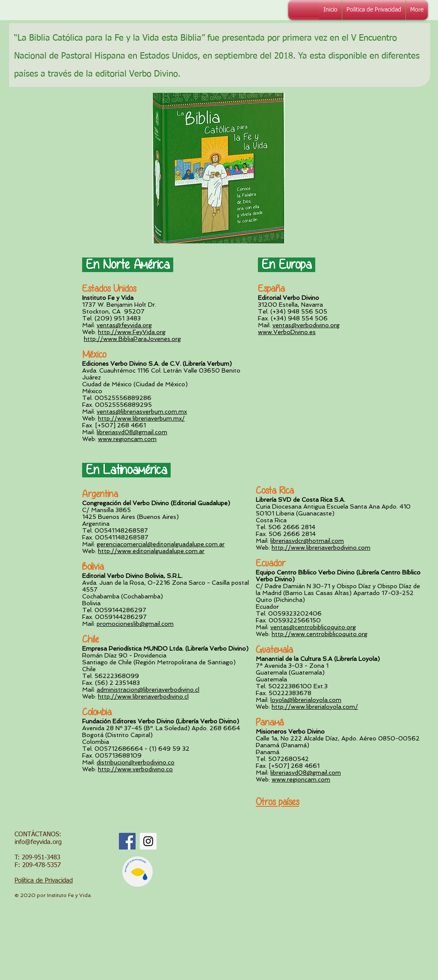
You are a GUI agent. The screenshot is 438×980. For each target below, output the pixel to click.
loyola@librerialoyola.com (306, 700)
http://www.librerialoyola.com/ (315, 707)
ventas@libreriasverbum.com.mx (142, 412)
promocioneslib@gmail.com (135, 624)
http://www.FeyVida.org (132, 332)
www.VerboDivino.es (287, 332)
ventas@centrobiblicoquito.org (313, 627)
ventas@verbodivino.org (306, 325)
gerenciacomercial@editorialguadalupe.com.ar (161, 544)
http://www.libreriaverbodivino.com (321, 548)
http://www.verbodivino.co (135, 769)
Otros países (277, 802)
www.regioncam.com (127, 439)
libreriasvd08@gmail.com (132, 432)
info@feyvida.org (38, 842)
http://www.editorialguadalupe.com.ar (151, 551)
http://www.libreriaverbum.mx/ (141, 418)
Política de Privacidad (44, 881)
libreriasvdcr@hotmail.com (307, 541)
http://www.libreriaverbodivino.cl (143, 696)
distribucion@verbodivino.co (136, 762)
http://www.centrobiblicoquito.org (320, 634)
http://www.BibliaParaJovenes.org (132, 339)
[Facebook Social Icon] (127, 841)
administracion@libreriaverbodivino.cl (148, 690)
